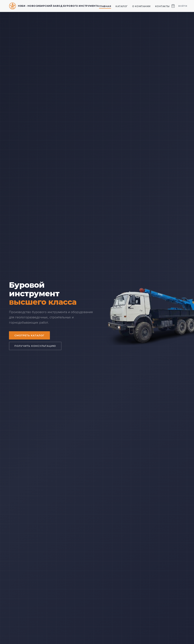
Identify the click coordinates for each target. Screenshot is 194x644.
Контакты (162, 6)
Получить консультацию (35, 346)
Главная (105, 6)
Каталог (122, 6)
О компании (141, 6)
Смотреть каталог (30, 335)
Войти (183, 6)
